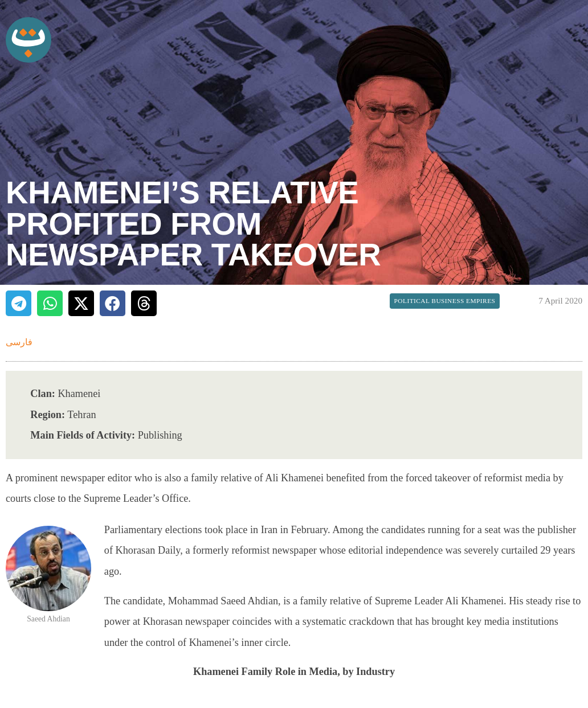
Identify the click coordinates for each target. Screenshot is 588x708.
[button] (19, 303)
